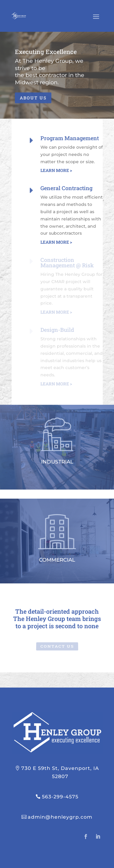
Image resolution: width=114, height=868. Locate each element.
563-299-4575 (60, 797)
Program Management (70, 138)
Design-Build (57, 330)
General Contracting (66, 188)
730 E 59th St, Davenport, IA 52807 (60, 772)
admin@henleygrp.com (60, 817)
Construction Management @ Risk (67, 262)
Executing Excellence (46, 54)
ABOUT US (33, 100)
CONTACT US (57, 646)
